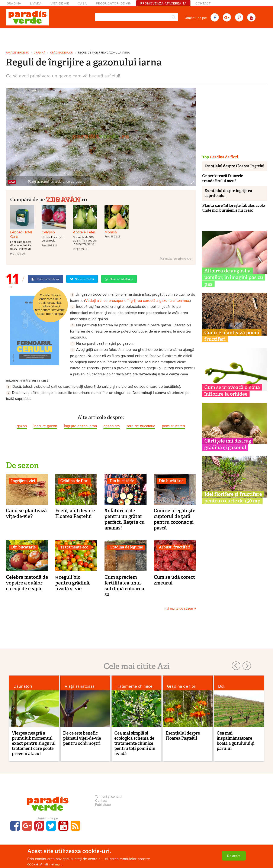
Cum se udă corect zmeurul (174, 580)
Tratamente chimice (134, 686)
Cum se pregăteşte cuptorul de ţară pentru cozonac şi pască (175, 519)
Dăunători (23, 686)
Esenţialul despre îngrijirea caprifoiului (228, 193)
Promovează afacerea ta (163, 4)
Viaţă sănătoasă (80, 686)
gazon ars (112, 426)
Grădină (14, 4)
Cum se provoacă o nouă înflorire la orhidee (232, 391)
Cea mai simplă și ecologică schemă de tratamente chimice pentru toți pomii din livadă (135, 743)
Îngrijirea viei (23, 481)
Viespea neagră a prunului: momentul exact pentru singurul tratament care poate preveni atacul (34, 743)
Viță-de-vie (60, 4)
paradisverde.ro (17, 53)
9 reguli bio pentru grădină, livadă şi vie (73, 583)
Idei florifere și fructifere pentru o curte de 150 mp (233, 497)
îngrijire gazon (45, 426)
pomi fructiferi (173, 426)
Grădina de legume (126, 547)
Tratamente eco (74, 547)
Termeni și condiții (109, 797)
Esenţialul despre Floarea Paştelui (75, 513)
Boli (222, 686)
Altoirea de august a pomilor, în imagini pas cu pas (234, 277)
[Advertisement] (136, 38)
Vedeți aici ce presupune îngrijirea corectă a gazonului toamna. (137, 301)
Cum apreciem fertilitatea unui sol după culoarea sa (124, 586)
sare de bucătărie (141, 426)
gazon (22, 426)
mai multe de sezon (180, 609)
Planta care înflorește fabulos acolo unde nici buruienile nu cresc (234, 208)
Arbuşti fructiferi (175, 547)
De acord (234, 856)
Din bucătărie (122, 481)
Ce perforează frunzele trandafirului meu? (223, 178)
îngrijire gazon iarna (80, 426)
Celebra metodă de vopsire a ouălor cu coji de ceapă (27, 583)
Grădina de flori (62, 53)
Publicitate (103, 805)
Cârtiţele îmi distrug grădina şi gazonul (228, 444)
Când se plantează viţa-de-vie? (26, 513)
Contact (203, 4)
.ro (66, 199)
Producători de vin (114, 4)
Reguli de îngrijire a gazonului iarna (104, 53)
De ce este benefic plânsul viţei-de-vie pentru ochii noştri (82, 738)
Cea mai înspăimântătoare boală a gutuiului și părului (236, 741)
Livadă (36, 4)
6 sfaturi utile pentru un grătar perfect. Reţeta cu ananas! (125, 519)
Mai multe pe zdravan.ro (176, 259)
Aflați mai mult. (51, 864)
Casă (82, 4)
